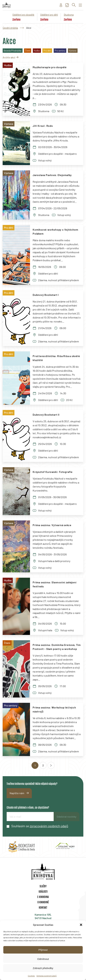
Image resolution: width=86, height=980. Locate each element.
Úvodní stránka (10, 28)
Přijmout (43, 950)
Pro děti (47, 51)
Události (43, 891)
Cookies (31, 976)
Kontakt (43, 907)
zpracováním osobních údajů (49, 826)
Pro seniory (60, 51)
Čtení (28, 51)
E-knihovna (43, 897)
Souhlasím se (40, 826)
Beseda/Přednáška (13, 51)
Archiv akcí (9, 57)
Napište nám (17, 793)
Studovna (69, 15)
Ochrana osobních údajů (46, 976)
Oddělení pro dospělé (23, 15)
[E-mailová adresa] (30, 817)
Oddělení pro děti (49, 15)
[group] (22, 847)
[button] (81, 925)
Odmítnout (43, 959)
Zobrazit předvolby (43, 968)
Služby (43, 886)
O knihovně (43, 902)
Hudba (37, 51)
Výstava (73, 51)
